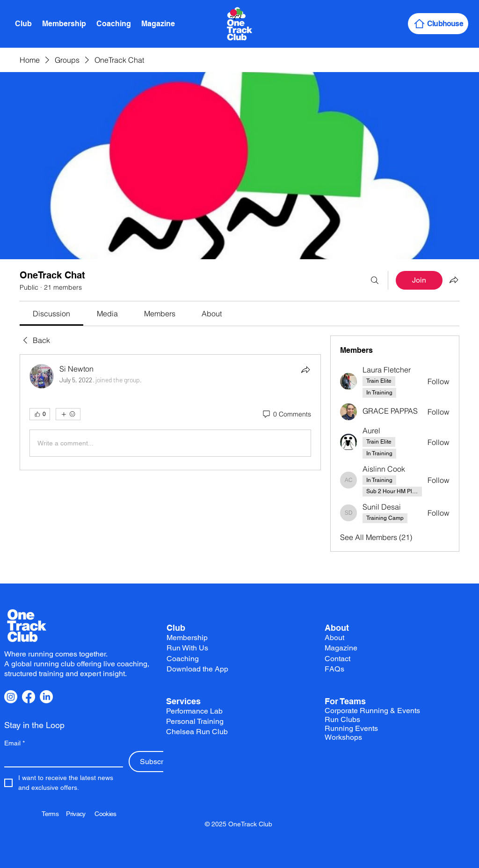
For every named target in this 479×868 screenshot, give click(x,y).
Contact (337, 659)
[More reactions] (68, 414)
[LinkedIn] (46, 697)
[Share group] (454, 280)
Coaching (183, 659)
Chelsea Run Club (197, 732)
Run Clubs (342, 719)
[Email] (61, 759)
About (337, 628)
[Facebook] (29, 697)
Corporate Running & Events (372, 711)
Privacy (80, 814)
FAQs (335, 669)
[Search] (375, 280)
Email (15, 743)
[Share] (305, 370)
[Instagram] (11, 697)
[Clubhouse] (438, 24)
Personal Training (195, 721)
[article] (170, 412)
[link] (51, 314)
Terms (54, 814)
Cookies (105, 814)
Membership (187, 638)
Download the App (197, 669)
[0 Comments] (286, 414)
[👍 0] (40, 414)
